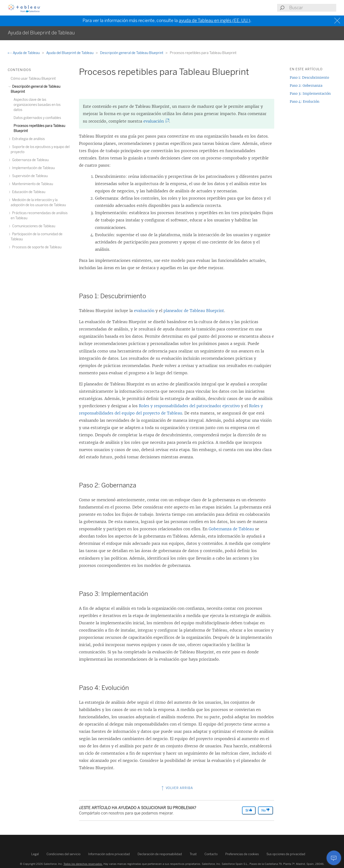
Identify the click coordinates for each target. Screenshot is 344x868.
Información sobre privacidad (109, 854)
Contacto (211, 854)
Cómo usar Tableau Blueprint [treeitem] (33, 79)
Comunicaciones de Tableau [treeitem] (33, 226)
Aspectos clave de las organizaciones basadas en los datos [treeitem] (37, 105)
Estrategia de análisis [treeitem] (28, 139)
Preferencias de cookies (242, 854)
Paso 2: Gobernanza (306, 86)
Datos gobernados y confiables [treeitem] (37, 118)
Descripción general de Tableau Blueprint (132, 53)
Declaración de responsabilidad (160, 854)
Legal (35, 854)
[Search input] (313, 8)
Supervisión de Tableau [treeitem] (29, 176)
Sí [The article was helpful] (249, 810)
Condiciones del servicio (63, 854)
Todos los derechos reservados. (83, 864)
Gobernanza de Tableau (231, 529)
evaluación (155, 121)
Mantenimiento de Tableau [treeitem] (32, 184)
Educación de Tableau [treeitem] (28, 192)
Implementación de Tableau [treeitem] (33, 168)
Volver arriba (177, 788)
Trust (193, 854)
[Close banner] (338, 21)
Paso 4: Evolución (305, 102)
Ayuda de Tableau (24, 53)
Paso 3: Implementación (310, 94)
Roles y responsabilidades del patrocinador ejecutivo (189, 406)
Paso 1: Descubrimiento (309, 78)
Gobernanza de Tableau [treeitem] (30, 160)
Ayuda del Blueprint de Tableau (70, 53)
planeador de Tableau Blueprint (194, 311)
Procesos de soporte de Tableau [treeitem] (36, 247)
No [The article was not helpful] (266, 810)
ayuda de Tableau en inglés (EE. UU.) (215, 21)
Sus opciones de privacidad (286, 854)
